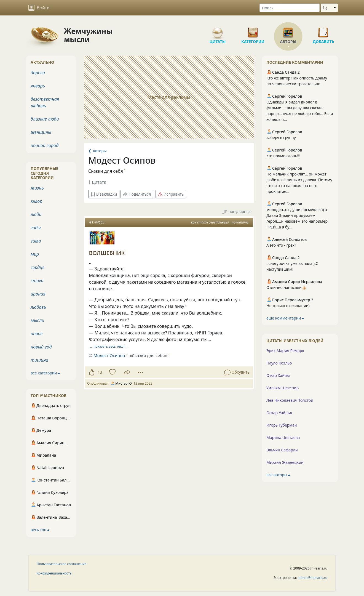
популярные (237, 212)
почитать (240, 222)
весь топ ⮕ (40, 530)
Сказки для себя (106, 171)
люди (36, 214)
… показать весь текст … (109, 346)
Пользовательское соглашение (62, 564)
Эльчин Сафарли (282, 450)
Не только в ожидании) (288, 306)
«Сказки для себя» (148, 355)
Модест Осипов (109, 355)
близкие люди (45, 119)
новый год (41, 347)
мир (35, 254)
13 (100, 372)
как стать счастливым (210, 222)
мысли (37, 320)
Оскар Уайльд (279, 413)
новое (37, 334)
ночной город (45, 145)
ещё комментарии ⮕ (285, 318)
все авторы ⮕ (278, 475)
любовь (38, 307)
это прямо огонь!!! (283, 156)
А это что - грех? (281, 245)
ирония (38, 294)
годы (36, 228)
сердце (38, 267)
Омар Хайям (278, 375)
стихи (37, 281)
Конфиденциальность (54, 573)
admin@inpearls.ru (313, 578)
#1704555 (97, 222)
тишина (39, 360)
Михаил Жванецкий (285, 462)
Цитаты (218, 30)
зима (36, 241)
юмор (36, 201)
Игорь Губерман (282, 425)
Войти (39, 8)
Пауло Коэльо (279, 363)
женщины (41, 132)
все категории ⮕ (45, 373)
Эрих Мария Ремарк (285, 351)
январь (38, 86)
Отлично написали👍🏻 (286, 287)
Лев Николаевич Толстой (290, 400)
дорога (38, 73)
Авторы (288, 30)
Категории (253, 30)
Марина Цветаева (283, 437)
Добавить (323, 30)
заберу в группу (281, 138)
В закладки (104, 194)
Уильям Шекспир (283, 388)
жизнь (37, 188)
